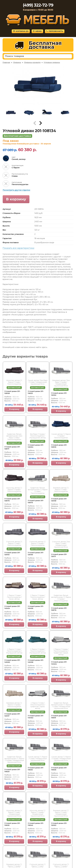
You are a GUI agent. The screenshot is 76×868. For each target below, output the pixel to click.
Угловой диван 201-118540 (36, 824)
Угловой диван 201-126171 (59, 555)
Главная (6, 62)
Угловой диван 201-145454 (12, 607)
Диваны (17, 62)
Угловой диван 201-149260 (12, 661)
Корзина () (21, 31)
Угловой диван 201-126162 (59, 394)
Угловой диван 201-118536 (59, 769)
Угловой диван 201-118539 (12, 824)
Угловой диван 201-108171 (12, 448)
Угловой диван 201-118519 (59, 717)
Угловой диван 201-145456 (36, 607)
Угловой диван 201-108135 (59, 446)
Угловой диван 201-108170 (12, 500)
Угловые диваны (52, 62)
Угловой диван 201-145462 (36, 717)
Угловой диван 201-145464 (59, 663)
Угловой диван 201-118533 (36, 392)
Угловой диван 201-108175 (36, 502)
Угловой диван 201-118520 (12, 771)
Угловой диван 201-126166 (36, 554)
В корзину (16, 199)
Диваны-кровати (32, 62)
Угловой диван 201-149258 (36, 661)
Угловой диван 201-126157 (12, 715)
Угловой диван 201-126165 (12, 554)
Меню (37, 31)
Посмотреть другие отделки (16, 190)
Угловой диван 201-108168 (12, 392)
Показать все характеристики (18, 248)
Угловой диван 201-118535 (36, 769)
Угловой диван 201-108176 (59, 609)
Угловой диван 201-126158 (59, 500)
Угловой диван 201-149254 (36, 446)
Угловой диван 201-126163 (59, 824)
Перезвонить (55, 31)
